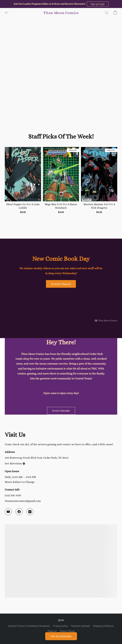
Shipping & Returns (103, 626)
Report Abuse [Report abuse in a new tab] (67, 631)
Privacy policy (60, 626)
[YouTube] (8, 512)
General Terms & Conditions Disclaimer (29, 626)
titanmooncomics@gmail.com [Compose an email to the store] (23, 501)
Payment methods (80, 626)
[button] (98, 4)
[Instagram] (30, 512)
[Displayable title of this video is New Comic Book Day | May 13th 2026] (61, 306)
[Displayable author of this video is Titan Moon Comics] (106, 321)
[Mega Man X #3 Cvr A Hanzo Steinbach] (61, 182)
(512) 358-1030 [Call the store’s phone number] (13, 495)
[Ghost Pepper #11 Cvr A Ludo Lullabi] (23, 182)
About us (52, 631)
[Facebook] (19, 512)
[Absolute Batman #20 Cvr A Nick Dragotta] (99, 182)
